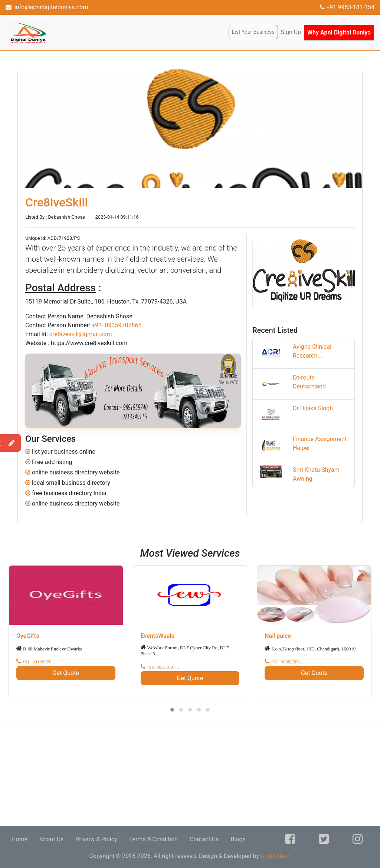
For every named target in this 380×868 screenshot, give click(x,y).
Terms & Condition (153, 839)
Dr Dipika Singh (313, 408)
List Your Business (253, 32)
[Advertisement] (190, 774)
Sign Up (291, 32)
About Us (51, 839)
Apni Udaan (276, 856)
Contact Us (204, 839)
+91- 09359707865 (117, 325)
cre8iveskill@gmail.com (81, 334)
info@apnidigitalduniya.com (47, 7)
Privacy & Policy (96, 839)
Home (19, 839)
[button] (172, 710)
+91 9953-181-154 (347, 7)
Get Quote (66, 673)
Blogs (238, 839)
